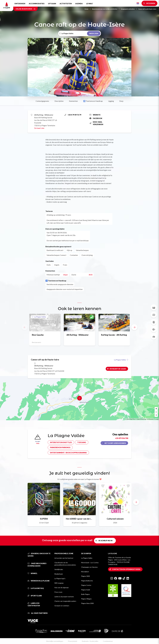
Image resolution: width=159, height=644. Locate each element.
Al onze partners (38, 613)
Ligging (111, 101)
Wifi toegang (59, 583)
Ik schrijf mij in (105, 541)
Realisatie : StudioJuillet (90, 641)
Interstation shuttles (61, 442)
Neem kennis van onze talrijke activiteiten (106, 9)
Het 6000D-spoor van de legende (79, 519)
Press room (58, 592)
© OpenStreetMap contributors (144, 419)
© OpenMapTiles (130, 419)
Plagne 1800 (85, 576)
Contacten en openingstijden (126, 569)
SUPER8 (44, 519)
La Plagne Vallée (39, 317)
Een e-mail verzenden (96, 123)
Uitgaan (52, 4)
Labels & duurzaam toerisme (64, 597)
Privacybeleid (72, 641)
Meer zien (94, 33)
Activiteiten (66, 4)
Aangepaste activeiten (129, 9)
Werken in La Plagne (39, 581)
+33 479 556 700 (122, 438)
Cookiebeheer (108, 641)
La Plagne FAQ (36, 588)
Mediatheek (59, 574)
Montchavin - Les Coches (90, 563)
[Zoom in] (156, 409)
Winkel (32, 573)
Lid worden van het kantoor (64, 558)
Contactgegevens (42, 101)
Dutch (138, 3)
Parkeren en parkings (60, 447)
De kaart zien (39, 128)
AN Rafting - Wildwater (78, 335)
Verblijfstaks (59, 569)
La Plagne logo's (60, 578)
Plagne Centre (86, 585)
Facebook (96, 118)
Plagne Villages (86, 599)
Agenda (79, 4)
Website (95, 115)
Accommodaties (37, 4)
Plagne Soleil (86, 590)
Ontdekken (20, 4)
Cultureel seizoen (115, 519)
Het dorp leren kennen (115, 443)
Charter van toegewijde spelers (65, 601)
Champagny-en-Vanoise (89, 567)
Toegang (82, 442)
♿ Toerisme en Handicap (93, 101)
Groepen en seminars (62, 606)
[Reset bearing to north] (156, 415)
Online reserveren (25, 9)
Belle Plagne (85, 594)
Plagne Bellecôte (87, 581)
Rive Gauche (38, 335)
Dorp (121, 101)
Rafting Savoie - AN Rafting (114, 335)
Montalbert (85, 572)
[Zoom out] (156, 412)
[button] (134, 327)
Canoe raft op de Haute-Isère (147, 9)
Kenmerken (73, 101)
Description (59, 101)
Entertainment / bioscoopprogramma (68, 453)
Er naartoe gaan (118, 369)
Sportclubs (35, 596)
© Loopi (156, 419)
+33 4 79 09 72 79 (73, 115)
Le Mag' (90, 4)
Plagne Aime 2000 (87, 603)
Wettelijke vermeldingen (55, 641)
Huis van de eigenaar (62, 588)
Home (88, 9)
